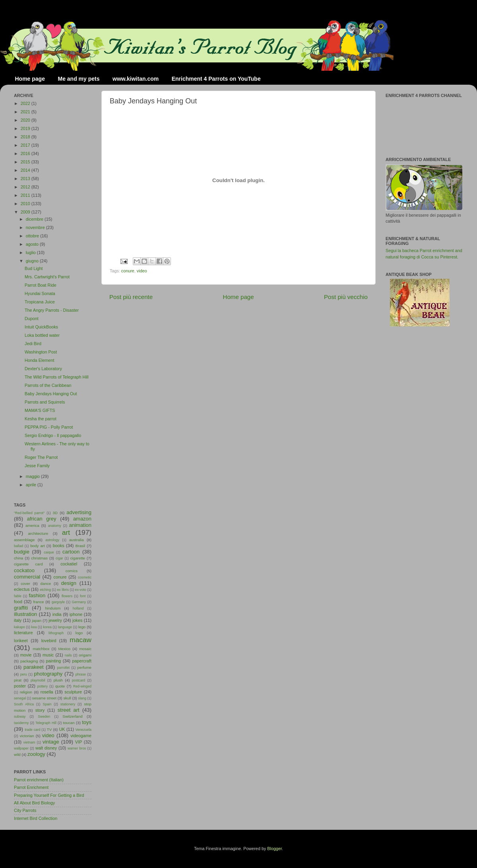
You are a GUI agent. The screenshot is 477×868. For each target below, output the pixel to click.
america (32, 525)
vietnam (29, 742)
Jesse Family (37, 466)
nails (68, 655)
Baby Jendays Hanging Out (51, 394)
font (83, 596)
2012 (26, 187)
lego (82, 627)
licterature (23, 633)
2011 (26, 195)
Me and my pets (79, 79)
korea (47, 627)
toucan (69, 723)
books (59, 546)
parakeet (33, 667)
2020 (26, 120)
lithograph (56, 633)
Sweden (44, 717)
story (40, 710)
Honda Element (39, 360)
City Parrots (25, 810)
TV (49, 729)
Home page (30, 79)
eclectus (22, 589)
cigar (59, 558)
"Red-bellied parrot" (29, 513)
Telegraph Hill (46, 723)
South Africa (24, 704)
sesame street (44, 698)
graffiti (21, 608)
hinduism (53, 608)
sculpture (73, 692)
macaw (80, 640)
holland (78, 608)
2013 (26, 179)
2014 (26, 170)
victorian (27, 736)
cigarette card (28, 564)
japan (37, 620)
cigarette (78, 558)
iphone (76, 614)
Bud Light (34, 268)
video (142, 271)
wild (17, 754)
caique (49, 552)
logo (79, 633)
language (65, 627)
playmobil (38, 680)
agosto (33, 244)
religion (26, 692)
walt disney (46, 748)
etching (45, 590)
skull (67, 698)
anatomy (55, 526)
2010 (26, 204)
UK (62, 729)
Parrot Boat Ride (41, 285)
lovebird (49, 641)
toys (87, 722)
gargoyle (58, 602)
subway (20, 717)
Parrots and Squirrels (45, 402)
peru (24, 674)
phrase (81, 674)
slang (82, 698)
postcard (79, 680)
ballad (18, 546)
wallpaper (21, 748)
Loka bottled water (42, 335)
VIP (79, 742)
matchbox (41, 649)
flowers (67, 596)
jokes (77, 620)
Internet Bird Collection (36, 818)
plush (58, 680)
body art (38, 546)
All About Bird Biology (34, 803)
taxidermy (21, 723)
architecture (38, 533)
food (18, 602)
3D (55, 513)
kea (34, 627)
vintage (51, 742)
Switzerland (72, 716)
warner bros (77, 748)
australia (77, 540)
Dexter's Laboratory (43, 369)
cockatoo (24, 570)
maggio (33, 476)
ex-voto (81, 590)
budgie (22, 552)
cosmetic (85, 577)
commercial (27, 577)
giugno (33, 261)
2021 (26, 112)
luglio (31, 252)
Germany (79, 602)
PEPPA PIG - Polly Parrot (49, 427)
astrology (52, 540)
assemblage (24, 540)
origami (85, 655)
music (48, 655)
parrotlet (64, 668)
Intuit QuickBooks (41, 327)
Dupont (32, 318)
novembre (36, 227)
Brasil (80, 546)
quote (60, 686)
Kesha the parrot (41, 419)
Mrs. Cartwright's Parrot (47, 277)
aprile (32, 485)
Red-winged (82, 686)
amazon (82, 519)
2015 (26, 162)
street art (69, 710)
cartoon (71, 552)
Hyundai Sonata (40, 293)
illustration (25, 614)
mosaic (85, 649)
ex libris (63, 590)
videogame (81, 736)
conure (128, 271)
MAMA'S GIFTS (40, 410)
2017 (26, 145)
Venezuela (83, 730)
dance (46, 584)
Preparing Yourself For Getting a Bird (49, 795)
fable (18, 596)
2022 (26, 103)
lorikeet (21, 641)
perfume (84, 667)
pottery (43, 686)
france (38, 602)
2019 (26, 128)
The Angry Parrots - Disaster (52, 310)
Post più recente (131, 297)
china (18, 558)
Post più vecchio (346, 297)
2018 (26, 137)
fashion (37, 595)
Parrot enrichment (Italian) (39, 780)
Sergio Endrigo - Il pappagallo (53, 435)
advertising (79, 512)
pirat (18, 680)
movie (26, 655)
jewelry (55, 620)
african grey (42, 519)
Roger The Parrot (41, 457)
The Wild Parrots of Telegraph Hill (57, 377)
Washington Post (41, 352)
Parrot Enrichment (31, 787)
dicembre (35, 219)
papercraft (82, 661)
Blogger (274, 849)
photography (48, 674)
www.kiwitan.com (136, 79)
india (57, 614)
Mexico (64, 649)
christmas (39, 558)
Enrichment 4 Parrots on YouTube (216, 79)
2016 (26, 153)
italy (18, 620)
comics (72, 571)
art (66, 532)
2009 (26, 212)
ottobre (33, 236)
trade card (32, 730)
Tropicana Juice (40, 302)
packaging (29, 661)
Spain (47, 704)
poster (20, 686)
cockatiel (69, 564)
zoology (36, 754)
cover (25, 584)
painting (54, 661)
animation (80, 525)
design (69, 583)
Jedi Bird (33, 344)
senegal (20, 698)
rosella (47, 692)
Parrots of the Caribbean (48, 385)
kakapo (19, 627)
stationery (68, 704)
